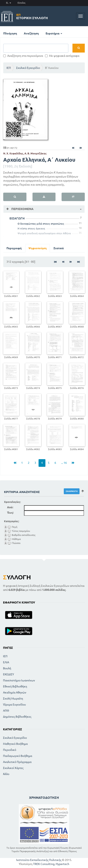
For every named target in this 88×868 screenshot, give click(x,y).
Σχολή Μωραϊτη (13, 699)
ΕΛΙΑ (6, 662)
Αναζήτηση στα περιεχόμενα (23, 56)
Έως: (10, 513)
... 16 (64, 463)
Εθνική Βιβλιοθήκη (15, 686)
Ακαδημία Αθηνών (15, 692)
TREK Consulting (44, 864)
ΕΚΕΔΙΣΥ (8, 674)
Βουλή (7, 668)
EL (9, 3)
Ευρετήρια (54, 33)
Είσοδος (21, 3)
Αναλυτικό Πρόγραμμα (17, 762)
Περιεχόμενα (22, 209)
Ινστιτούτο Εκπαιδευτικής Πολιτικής (39, 860)
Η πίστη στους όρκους (31, 228)
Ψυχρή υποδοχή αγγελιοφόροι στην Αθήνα (44, 233)
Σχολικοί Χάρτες (13, 768)
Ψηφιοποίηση (38, 248)
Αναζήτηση (31, 33)
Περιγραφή (14, 248)
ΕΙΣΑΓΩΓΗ (17, 218)
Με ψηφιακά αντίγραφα (62, 56)
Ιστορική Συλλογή (32, 17)
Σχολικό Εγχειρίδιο (28, 68)
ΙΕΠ (9, 68)
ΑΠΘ (6, 711)
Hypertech (62, 864)
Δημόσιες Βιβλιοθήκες (17, 717)
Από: (10, 507)
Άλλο (6, 774)
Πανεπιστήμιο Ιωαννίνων (19, 680)
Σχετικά (59, 248)
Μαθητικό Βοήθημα (15, 744)
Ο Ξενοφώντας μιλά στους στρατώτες (41, 224)
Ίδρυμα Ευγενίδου (14, 705)
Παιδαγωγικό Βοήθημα (18, 756)
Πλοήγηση (10, 33)
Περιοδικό (10, 750)
